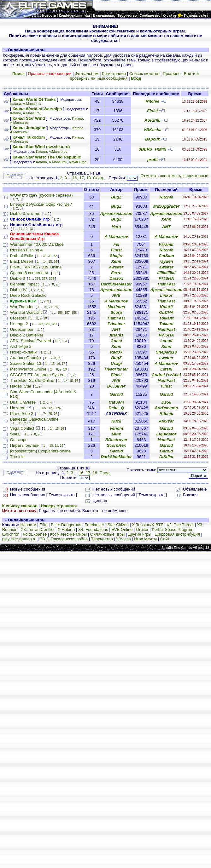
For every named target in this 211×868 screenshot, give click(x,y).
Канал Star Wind (29, 118)
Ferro (116, 273)
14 (45, 262)
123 (51, 408)
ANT (166, 227)
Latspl (166, 341)
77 (51, 307)
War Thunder (22, 307)
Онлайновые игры (107, 534)
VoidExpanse (35, 534)
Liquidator (167, 434)
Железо (123, 539)
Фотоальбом (87, 74)
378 (52, 279)
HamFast (166, 284)
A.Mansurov (32, 104)
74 (45, 414)
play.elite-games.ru (19, 539)
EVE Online (122, 529)
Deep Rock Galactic (28, 295)
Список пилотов (144, 74)
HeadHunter (116, 369)
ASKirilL (152, 120)
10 (45, 318)
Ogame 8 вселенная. (30, 273)
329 (41, 324)
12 (26, 229)
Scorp (116, 312)
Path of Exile (22, 256)
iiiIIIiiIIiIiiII (166, 273)
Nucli (116, 421)
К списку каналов (20, 506)
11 (21, 229)
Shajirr (116, 256)
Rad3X (116, 352)
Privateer (116, 324)
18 (88, 178)
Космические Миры (68, 534)
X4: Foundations (93, 529)
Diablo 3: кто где (25, 213)
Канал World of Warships (37, 109)
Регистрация (114, 74)
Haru (116, 227)
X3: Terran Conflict (38, 529)
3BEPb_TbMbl (152, 149)
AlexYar (166, 421)
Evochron (11, 534)
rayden (166, 261)
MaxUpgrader (166, 206)
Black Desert (22, 261)
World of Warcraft (26, 312)
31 (50, 256)
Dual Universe (23, 402)
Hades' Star (21, 386)
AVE (116, 295)
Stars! (15, 434)
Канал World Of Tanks (34, 99)
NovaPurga (78, 162)
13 (31, 229)
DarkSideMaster (116, 284)
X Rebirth (66, 529)
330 (48, 324)
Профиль (172, 74)
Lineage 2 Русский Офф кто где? (41, 204)
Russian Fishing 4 (26, 250)
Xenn (166, 219)
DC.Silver (116, 386)
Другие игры (140, 534)
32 (55, 256)
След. (99, 178)
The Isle (17, 457)
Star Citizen (118, 525)
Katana (16, 104)
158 (74, 313)
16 (75, 178)
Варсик (152, 139)
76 (45, 307)
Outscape (19, 440)
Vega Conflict (22, 428)
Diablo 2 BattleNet (27, 335)
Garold (116, 394)
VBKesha (152, 130)
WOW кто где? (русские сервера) (41, 195)
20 (26, 423)
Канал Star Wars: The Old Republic (47, 157)
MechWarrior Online (28, 369)
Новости (28, 525)
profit (152, 160)
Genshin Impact (24, 284)
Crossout (18, 318)
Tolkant (166, 318)
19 (21, 423)
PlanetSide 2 (22, 414)
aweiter (116, 267)
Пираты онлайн (25, 445)
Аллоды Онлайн (26, 358)
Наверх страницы (59, 506)
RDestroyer (116, 440)
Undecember (22, 329)
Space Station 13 (26, 363)
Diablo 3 (18, 278)
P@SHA (166, 278)
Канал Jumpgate (29, 128)
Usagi (116, 363)
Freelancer (94, 525)
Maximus (116, 307)
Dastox (116, 278)
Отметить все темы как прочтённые (174, 176)
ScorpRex (116, 445)
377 (45, 279)
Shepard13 (166, 352)
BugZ (116, 197)
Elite (43, 525)
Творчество (102, 539)
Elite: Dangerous (66, 525)
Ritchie (152, 101)
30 (45, 256)
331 (55, 324)
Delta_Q (116, 408)
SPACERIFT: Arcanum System (38, 375)
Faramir (167, 244)
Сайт (165, 539)
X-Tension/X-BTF (148, 525)
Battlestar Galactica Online (34, 419)
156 (60, 313)
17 (82, 178)
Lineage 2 (19, 324)
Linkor (166, 295)
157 (67, 313)
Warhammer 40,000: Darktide (37, 244)
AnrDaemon (167, 408)
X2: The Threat (180, 525)
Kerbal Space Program (173, 529)
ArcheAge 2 (21, 346)
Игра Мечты (145, 539)
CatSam (166, 256)
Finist (152, 111)
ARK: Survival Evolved (31, 341)
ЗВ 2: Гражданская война (64, 539)
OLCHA (166, 312)
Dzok (166, 402)
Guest (116, 341)
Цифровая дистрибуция (177, 534)
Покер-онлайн (23, 352)
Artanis (116, 335)
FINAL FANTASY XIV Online (36, 267)
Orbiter (142, 529)
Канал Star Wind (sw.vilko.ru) (41, 147)
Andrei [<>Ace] (166, 375)
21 (31, 423)
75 (50, 414)
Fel (116, 244)
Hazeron (18, 408)
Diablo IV (18, 290)
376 (38, 279)
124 (58, 408)
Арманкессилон (116, 213)
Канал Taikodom (29, 137)
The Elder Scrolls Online (32, 380)
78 (56, 307)
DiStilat (166, 457)
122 (44, 408)
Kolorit (166, 307)
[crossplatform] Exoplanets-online (40, 451)
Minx (116, 434)
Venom (116, 428)
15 (50, 262)
